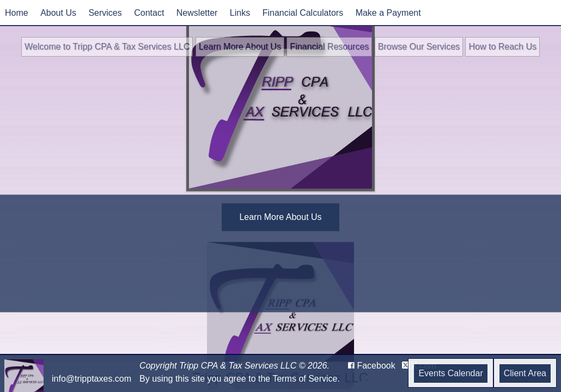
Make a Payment (388, 13)
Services (105, 13)
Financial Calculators (303, 13)
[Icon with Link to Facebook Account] (372, 366)
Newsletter (197, 13)
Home (17, 13)
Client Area (525, 373)
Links (240, 13)
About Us (58, 13)
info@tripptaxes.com (92, 379)
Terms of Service (305, 379)
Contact (149, 13)
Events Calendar (450, 373)
